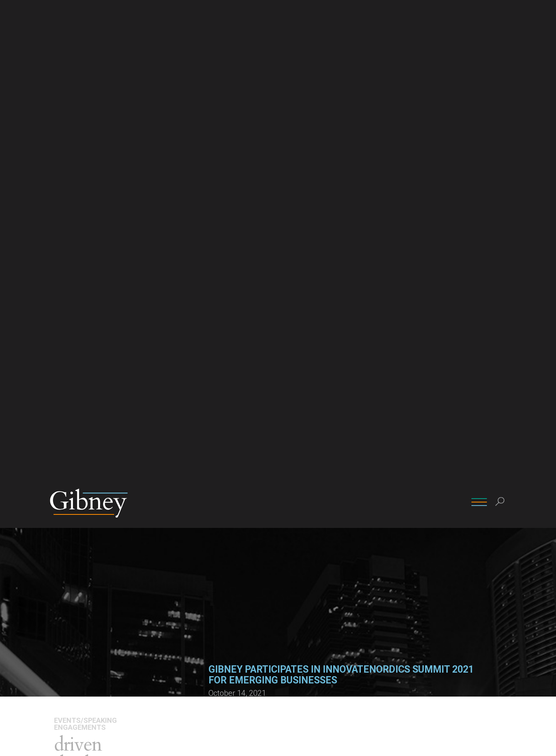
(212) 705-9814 (302, 562)
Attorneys (70, 280)
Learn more (224, 412)
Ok (448, 744)
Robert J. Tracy (301, 540)
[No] (546, 744)
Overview (68, 269)
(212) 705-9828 (230, 562)
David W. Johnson (232, 540)
